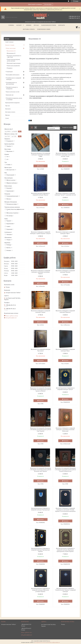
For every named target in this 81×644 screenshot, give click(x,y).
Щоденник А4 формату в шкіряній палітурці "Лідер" (65, 350)
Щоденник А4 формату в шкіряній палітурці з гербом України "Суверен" (40, 233)
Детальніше (48, 4)
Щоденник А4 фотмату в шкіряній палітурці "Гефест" (65, 233)
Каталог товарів (10, 45)
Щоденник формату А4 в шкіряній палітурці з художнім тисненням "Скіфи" (41, 155)
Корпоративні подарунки (12, 103)
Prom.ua (48, 641)
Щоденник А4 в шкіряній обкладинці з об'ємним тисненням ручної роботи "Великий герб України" (40, 470)
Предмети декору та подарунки (12, 88)
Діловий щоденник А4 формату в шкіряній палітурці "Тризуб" (65, 389)
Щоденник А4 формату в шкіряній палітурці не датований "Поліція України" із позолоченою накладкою (65, 510)
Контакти (62, 25)
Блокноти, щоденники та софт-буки (14, 56)
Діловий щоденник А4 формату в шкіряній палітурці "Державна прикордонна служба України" (65, 550)
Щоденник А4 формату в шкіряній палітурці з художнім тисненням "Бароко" (41, 272)
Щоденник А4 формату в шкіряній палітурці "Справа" (41, 311)
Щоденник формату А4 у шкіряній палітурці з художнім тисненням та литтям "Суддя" (65, 155)
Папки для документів (13, 66)
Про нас (36, 25)
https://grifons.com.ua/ (12, 316)
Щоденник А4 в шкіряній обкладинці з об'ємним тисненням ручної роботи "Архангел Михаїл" (40, 389)
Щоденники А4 (11, 51)
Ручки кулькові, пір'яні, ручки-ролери (13, 60)
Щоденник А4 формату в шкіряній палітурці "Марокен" (65, 311)
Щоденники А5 (11, 53)
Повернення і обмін (44, 29)
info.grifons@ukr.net (11, 318)
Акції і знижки (9, 42)
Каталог (19, 25)
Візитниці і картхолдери (14, 63)
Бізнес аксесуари (11, 48)
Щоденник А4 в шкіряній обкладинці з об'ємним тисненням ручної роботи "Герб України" (40, 430)
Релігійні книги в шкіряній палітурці (14, 79)
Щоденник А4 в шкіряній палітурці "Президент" (40, 350)
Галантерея (9, 72)
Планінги (10, 68)
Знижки (29, 25)
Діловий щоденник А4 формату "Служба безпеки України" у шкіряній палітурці (65, 590)
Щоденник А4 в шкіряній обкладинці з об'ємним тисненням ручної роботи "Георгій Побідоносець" (65, 470)
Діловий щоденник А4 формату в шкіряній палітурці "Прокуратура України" (40, 550)
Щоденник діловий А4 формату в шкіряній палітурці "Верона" (40, 194)
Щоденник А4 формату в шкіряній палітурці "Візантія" (65, 271)
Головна (11, 25)
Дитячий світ (10, 95)
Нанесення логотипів (49, 25)
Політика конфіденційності (54, 642)
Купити (41, 166)
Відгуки (8, 115)
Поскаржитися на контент (41, 642)
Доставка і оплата (29, 29)
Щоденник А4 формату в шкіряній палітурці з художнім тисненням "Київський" (65, 430)
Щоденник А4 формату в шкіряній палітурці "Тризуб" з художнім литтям (65, 194)
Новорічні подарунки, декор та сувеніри (14, 99)
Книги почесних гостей (13, 92)
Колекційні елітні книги (13, 75)
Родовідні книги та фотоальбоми (11, 83)
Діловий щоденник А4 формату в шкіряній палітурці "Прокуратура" (41, 509)
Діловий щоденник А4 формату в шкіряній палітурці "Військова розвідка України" (40, 590)
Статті (7, 118)
